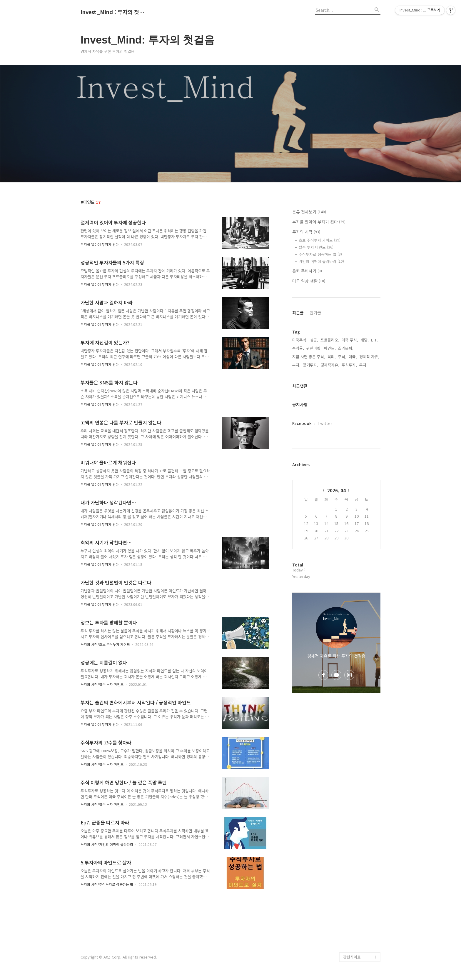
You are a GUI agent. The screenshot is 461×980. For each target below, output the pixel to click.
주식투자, (349, 365)
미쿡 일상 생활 (309, 281)
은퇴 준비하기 (307, 271)
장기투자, (310, 365)
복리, (332, 357)
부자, (296, 365)
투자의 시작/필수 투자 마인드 (102, 684)
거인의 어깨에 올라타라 (321, 261)
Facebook (302, 423)
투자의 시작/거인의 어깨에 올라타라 (107, 844)
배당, (365, 340)
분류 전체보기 (309, 212)
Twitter (325, 423)
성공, (314, 340)
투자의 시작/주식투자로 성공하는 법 (107, 884)
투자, (363, 365)
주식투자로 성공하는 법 (320, 254)
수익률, (298, 348)
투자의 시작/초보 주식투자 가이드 (105, 644)
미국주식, (300, 340)
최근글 (298, 313)
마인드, (330, 348)
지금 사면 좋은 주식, (309, 357)
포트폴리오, (330, 340)
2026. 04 (336, 490)
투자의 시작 (306, 232)
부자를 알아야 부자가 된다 (100, 244)
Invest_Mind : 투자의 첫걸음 (113, 12)
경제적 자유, (369, 357)
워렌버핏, (314, 348)
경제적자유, (330, 365)
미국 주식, (350, 340)
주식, (342, 357)
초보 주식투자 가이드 (320, 240)
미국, (353, 357)
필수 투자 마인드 (316, 247)
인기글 (315, 313)
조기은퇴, (346, 348)
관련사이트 (352, 957)
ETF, (375, 340)
